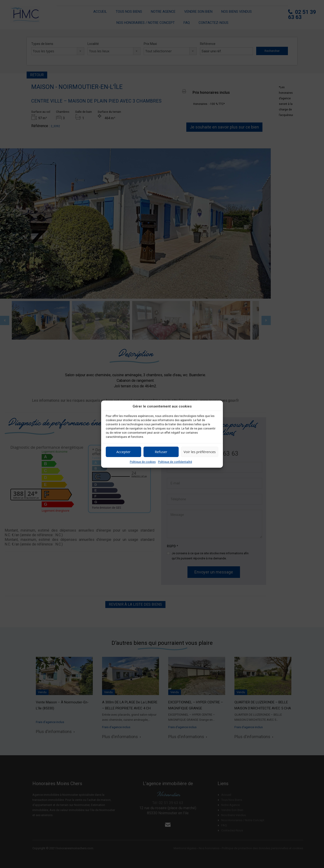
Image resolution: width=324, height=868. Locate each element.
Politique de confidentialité (175, 462)
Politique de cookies (143, 462)
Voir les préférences (200, 452)
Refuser (161, 452)
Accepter (123, 452)
